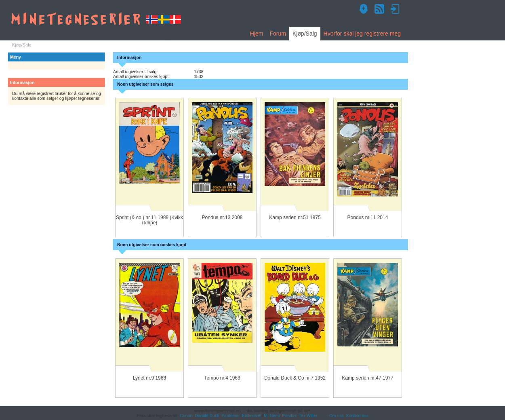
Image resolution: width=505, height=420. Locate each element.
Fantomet (231, 416)
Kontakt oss (357, 416)
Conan (186, 416)
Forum (278, 34)
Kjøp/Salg (305, 34)
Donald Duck (207, 416)
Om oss (337, 416)
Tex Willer (308, 416)
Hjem (257, 34)
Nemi (275, 416)
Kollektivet (252, 416)
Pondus (289, 416)
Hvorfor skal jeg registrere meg (362, 34)
